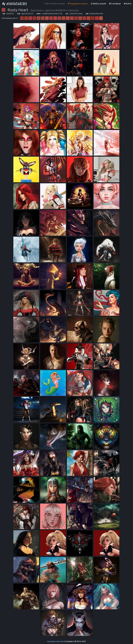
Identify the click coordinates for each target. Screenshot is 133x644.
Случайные (115, 4)
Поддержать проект (78, 4)
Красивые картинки (56, 641)
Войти (128, 4)
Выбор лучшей (98, 4)
